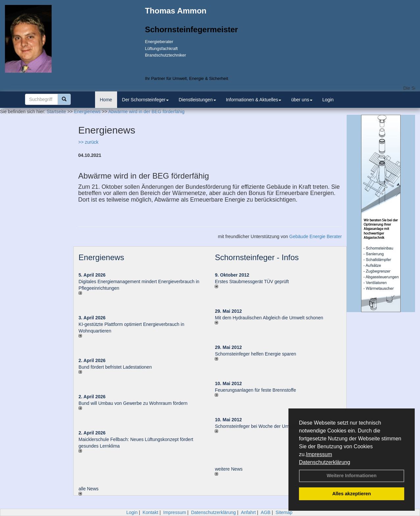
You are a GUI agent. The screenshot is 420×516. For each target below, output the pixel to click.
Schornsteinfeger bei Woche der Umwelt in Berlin (265, 426)
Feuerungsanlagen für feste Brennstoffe (255, 390)
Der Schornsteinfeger (145, 100)
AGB (266, 512)
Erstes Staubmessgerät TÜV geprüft (252, 282)
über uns (302, 100)
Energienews (101, 257)
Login (328, 100)
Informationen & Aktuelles (254, 100)
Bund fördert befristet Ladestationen (115, 367)
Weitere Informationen (352, 476)
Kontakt (150, 512)
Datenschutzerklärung (325, 462)
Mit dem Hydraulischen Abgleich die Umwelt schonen (269, 318)
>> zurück (88, 142)
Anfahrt (248, 512)
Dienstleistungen (197, 100)
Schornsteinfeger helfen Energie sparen (255, 354)
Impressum (319, 454)
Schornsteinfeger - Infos (257, 257)
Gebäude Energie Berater (316, 236)
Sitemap (284, 512)
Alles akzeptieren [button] (352, 494)
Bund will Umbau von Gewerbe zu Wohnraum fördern (133, 403)
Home (106, 100)
